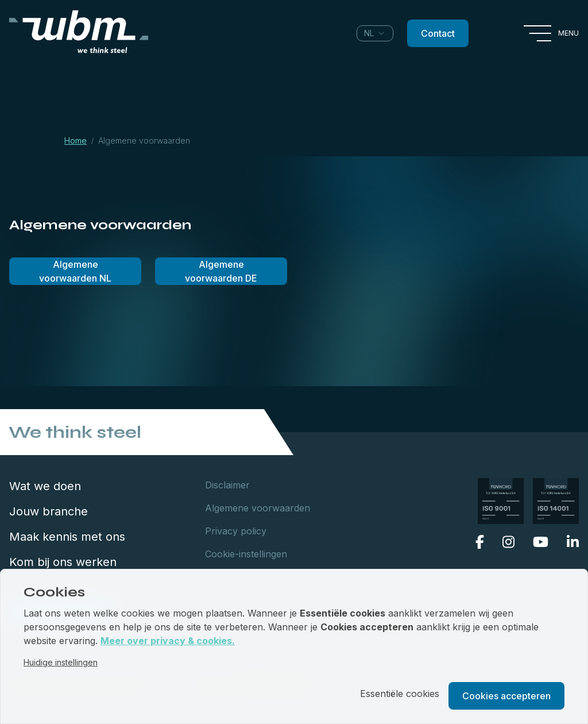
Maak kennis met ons (67, 537)
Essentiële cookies (400, 694)
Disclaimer (227, 485)
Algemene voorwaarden (258, 508)
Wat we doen (45, 486)
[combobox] (375, 33)
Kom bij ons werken (63, 562)
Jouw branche (49, 511)
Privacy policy (236, 531)
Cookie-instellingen (246, 554)
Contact (438, 33)
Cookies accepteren (506, 696)
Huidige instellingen (61, 662)
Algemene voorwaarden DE (221, 271)
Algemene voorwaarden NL (75, 271)
